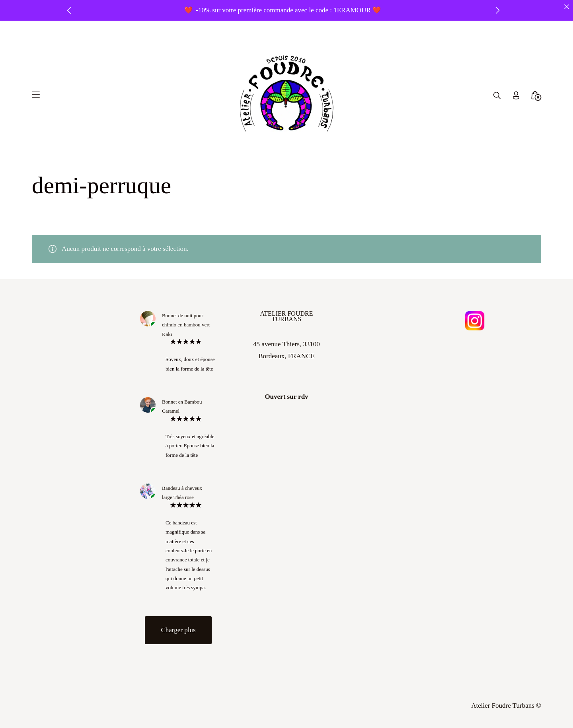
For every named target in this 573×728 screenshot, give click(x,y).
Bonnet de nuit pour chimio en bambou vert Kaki (186, 325)
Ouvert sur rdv (286, 397)
